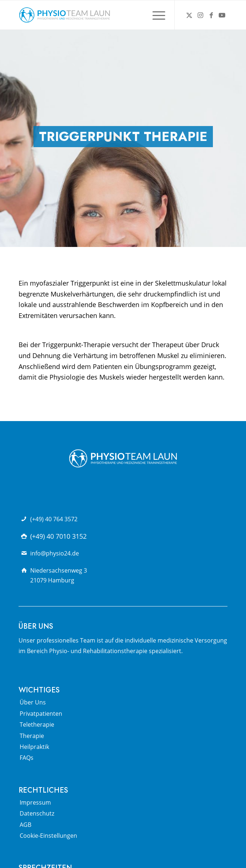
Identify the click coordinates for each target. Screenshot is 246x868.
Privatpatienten (41, 714)
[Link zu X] (189, 15)
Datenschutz (37, 813)
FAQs (27, 758)
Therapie (32, 736)
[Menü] (155, 15)
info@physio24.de (55, 553)
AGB (25, 825)
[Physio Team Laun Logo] (102, 15)
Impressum (35, 802)
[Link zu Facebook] (211, 15)
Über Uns (33, 702)
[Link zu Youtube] (222, 15)
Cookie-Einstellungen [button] (48, 836)
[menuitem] (155, 15)
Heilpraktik (34, 747)
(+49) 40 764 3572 (54, 519)
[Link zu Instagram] (200, 15)
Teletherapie (37, 724)
